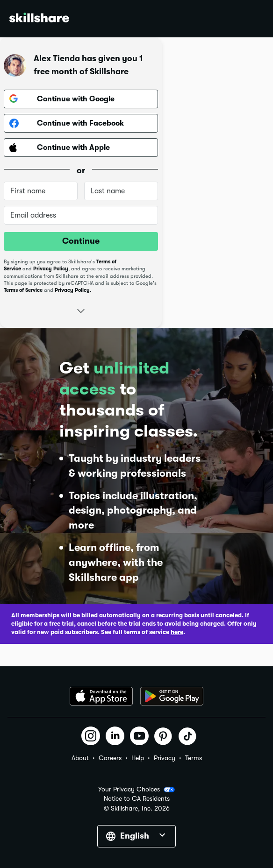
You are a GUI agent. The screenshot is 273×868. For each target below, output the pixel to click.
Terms (194, 758)
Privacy (165, 758)
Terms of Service (23, 290)
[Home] (39, 19)
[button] (81, 310)
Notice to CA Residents (137, 799)
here (177, 632)
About (80, 758)
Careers (110, 758)
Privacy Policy (51, 269)
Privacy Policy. (73, 290)
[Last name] (121, 191)
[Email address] (81, 215)
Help (138, 758)
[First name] (41, 191)
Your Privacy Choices (136, 790)
